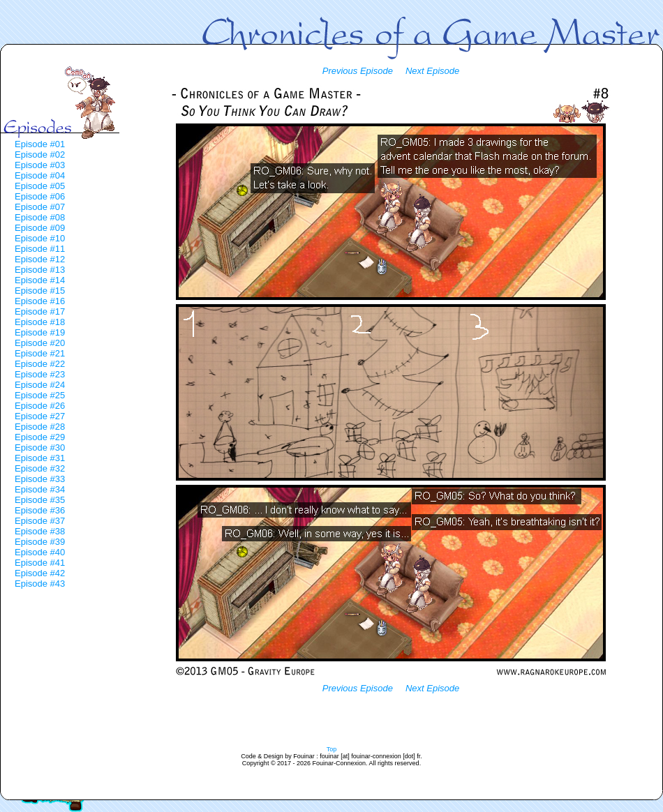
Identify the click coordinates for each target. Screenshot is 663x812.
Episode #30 (40, 448)
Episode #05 (40, 186)
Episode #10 (40, 238)
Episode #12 (40, 259)
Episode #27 (40, 416)
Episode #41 (40, 563)
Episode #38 (40, 531)
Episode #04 (40, 175)
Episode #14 (40, 280)
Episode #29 (40, 437)
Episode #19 (40, 332)
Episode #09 (40, 228)
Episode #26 (40, 406)
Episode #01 (40, 144)
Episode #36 (40, 510)
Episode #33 (40, 479)
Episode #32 (40, 468)
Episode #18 (40, 322)
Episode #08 (40, 217)
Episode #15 (40, 291)
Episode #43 (40, 584)
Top (332, 749)
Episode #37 (40, 521)
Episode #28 (40, 427)
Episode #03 (40, 165)
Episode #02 (40, 155)
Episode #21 (40, 353)
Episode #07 (40, 207)
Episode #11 (40, 249)
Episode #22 (40, 364)
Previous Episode (358, 71)
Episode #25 (40, 395)
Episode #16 (40, 301)
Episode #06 (40, 196)
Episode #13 (40, 270)
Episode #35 (40, 500)
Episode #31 (40, 458)
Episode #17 (40, 311)
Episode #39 (40, 542)
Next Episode (432, 71)
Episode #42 (40, 573)
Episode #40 (40, 552)
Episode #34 (40, 489)
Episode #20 (40, 343)
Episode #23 (40, 374)
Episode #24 (40, 385)
